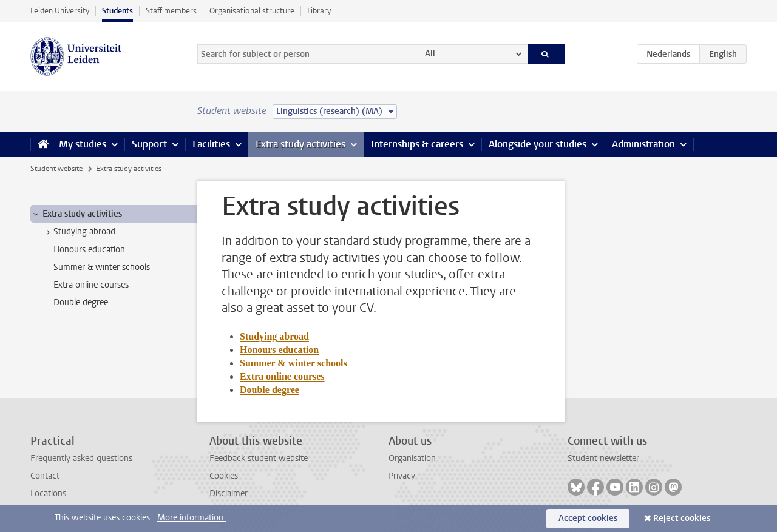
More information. (192, 518)
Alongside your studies (538, 144)
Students (117, 11)
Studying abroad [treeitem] (79, 232)
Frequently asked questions (81, 458)
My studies (83, 144)
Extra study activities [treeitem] (76, 214)
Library (319, 11)
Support (149, 144)
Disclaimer (229, 493)
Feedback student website (259, 458)
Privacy (402, 476)
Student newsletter (603, 458)
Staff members (171, 11)
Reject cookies (682, 518)
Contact (45, 476)
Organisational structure (252, 11)
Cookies (224, 476)
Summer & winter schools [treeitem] (102, 267)
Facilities (211, 144)
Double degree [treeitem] (81, 302)
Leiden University (60, 11)
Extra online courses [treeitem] (91, 285)
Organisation (412, 458)
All (430, 54)
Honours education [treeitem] (89, 250)
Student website (56, 169)
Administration (643, 144)
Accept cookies (588, 518)
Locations (48, 493)
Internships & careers (417, 144)
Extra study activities (300, 144)
